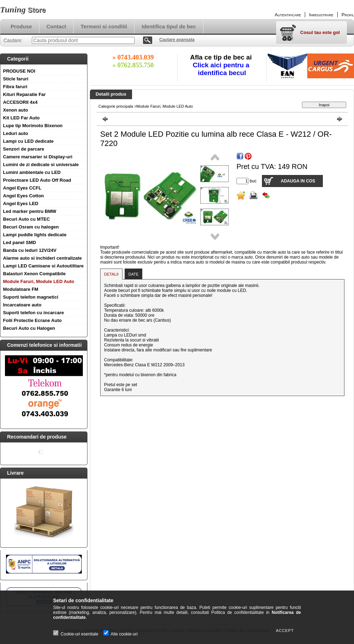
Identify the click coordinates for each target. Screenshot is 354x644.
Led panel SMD (20, 242)
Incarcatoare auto (22, 305)
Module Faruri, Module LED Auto (39, 281)
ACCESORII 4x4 (21, 102)
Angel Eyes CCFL (22, 188)
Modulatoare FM (21, 289)
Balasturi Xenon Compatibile (35, 274)
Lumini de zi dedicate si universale (41, 165)
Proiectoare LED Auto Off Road (37, 180)
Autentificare (288, 15)
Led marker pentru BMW (30, 211)
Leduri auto (16, 133)
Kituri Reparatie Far (25, 94)
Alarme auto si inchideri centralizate (43, 258)
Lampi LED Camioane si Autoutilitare (44, 266)
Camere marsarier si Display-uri (38, 157)
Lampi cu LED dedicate (28, 141)
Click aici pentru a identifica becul (222, 69)
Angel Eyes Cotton (24, 196)
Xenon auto (16, 110)
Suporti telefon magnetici (31, 297)
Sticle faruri (16, 79)
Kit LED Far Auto (22, 118)
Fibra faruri (15, 87)
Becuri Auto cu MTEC (27, 219)
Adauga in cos (298, 181)
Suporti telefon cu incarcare (34, 313)
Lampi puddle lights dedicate (35, 235)
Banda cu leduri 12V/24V (30, 250)
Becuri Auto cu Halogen (29, 328)
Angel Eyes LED (21, 204)
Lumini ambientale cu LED (32, 172)
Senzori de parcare (24, 149)
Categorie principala (116, 106)
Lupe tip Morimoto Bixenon (33, 126)
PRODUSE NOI (19, 71)
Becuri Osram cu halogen (31, 227)
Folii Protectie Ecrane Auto (33, 320)
